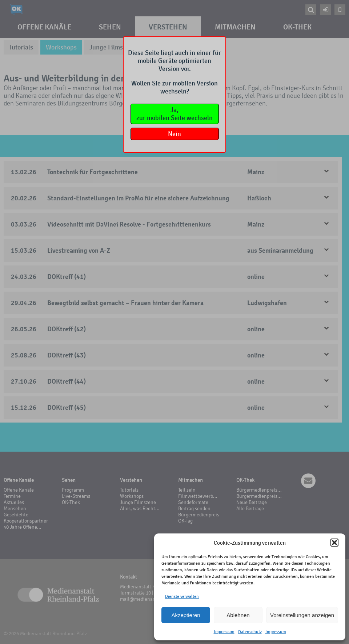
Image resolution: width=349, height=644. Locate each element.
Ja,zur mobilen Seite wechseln (174, 114)
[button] (334, 543)
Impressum (224, 632)
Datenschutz (250, 632)
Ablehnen (238, 615)
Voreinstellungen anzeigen (302, 615)
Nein (174, 134)
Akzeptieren (186, 615)
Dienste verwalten (182, 596)
